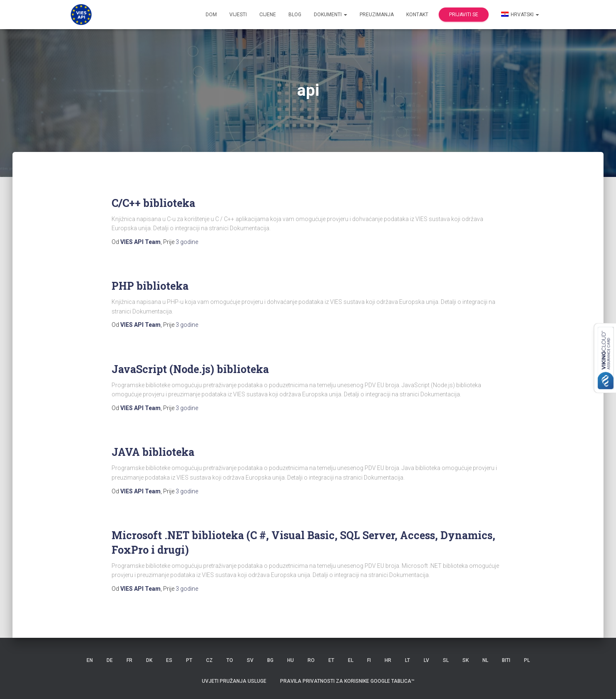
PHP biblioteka (150, 286)
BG (270, 660)
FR (129, 660)
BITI (506, 660)
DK (149, 660)
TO (230, 660)
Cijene (268, 15)
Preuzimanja (377, 15)
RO (311, 660)
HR (388, 660)
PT (189, 660)
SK (466, 660)
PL (527, 660)
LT (407, 660)
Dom (211, 15)
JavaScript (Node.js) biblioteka (190, 369)
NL (485, 660)
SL (446, 660)
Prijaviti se (464, 15)
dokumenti (330, 15)
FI (369, 660)
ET (331, 660)
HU (291, 660)
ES (169, 660)
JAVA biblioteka (153, 452)
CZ (209, 660)
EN (90, 660)
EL (351, 660)
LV (426, 660)
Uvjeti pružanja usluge (234, 681)
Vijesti (238, 15)
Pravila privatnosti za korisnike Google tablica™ (347, 681)
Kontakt (417, 15)
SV (250, 660)
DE (110, 660)
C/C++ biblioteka (153, 203)
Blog (295, 15)
